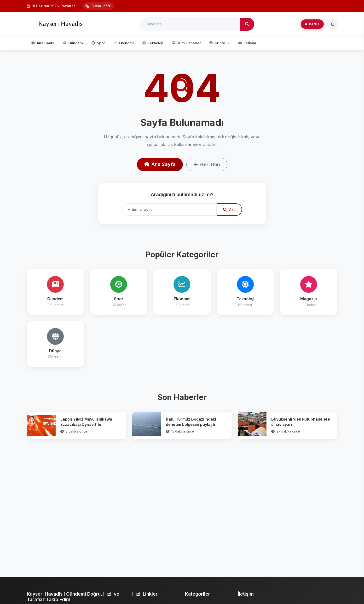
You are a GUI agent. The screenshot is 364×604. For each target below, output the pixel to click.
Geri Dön (207, 164)
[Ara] (247, 24)
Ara (229, 210)
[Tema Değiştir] (332, 24)
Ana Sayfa (160, 164)
